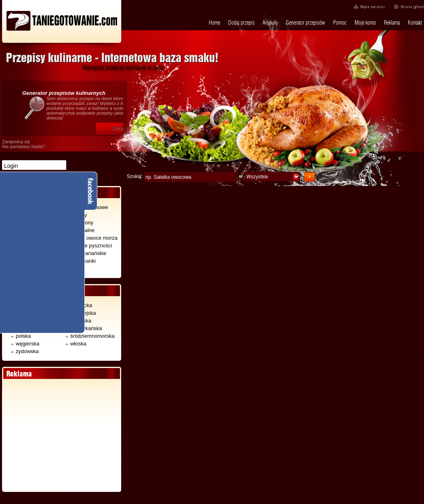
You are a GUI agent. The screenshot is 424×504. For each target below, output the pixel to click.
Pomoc (340, 23)
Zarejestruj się (16, 142)
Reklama (392, 23)
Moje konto (365, 23)
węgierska (25, 344)
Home (214, 23)
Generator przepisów (305, 23)
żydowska (25, 351)
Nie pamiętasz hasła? (23, 146)
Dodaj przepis (241, 23)
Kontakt (415, 23)
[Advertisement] (61, 435)
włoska (76, 344)
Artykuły (270, 23)
